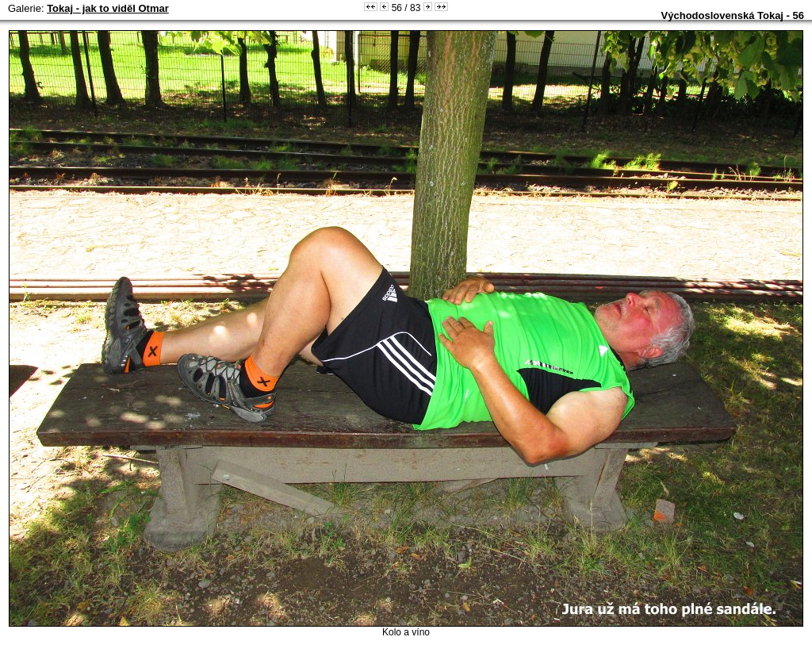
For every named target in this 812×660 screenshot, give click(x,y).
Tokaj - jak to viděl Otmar (108, 8)
